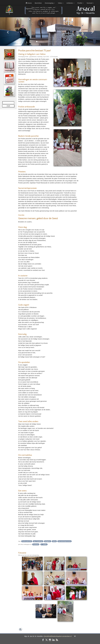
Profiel (81, 3)
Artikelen (70, 3)
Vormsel (90, 3)
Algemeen (30, 9)
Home (29, 3)
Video (61, 3)
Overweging (50, 3)
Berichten (38, 3)
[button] (7, 32)
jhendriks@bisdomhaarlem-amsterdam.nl (58, 636)
